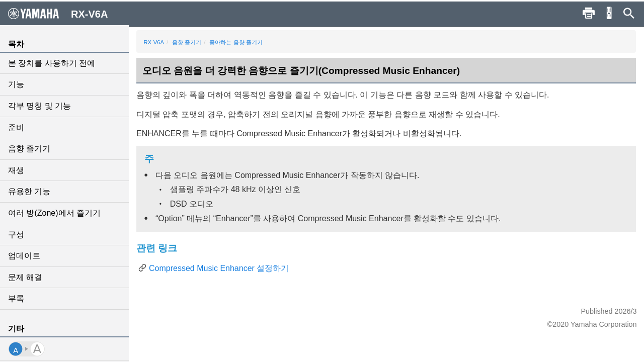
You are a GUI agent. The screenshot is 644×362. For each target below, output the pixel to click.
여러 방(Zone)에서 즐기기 (54, 213)
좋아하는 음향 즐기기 (236, 42)
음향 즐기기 (29, 149)
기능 (16, 84)
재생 (16, 170)
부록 (16, 298)
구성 (16, 235)
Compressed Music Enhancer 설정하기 (219, 268)
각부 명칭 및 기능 (39, 106)
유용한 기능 (29, 191)
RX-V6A (154, 42)
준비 (16, 127)
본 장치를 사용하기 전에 (52, 63)
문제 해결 (25, 277)
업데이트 (24, 256)
